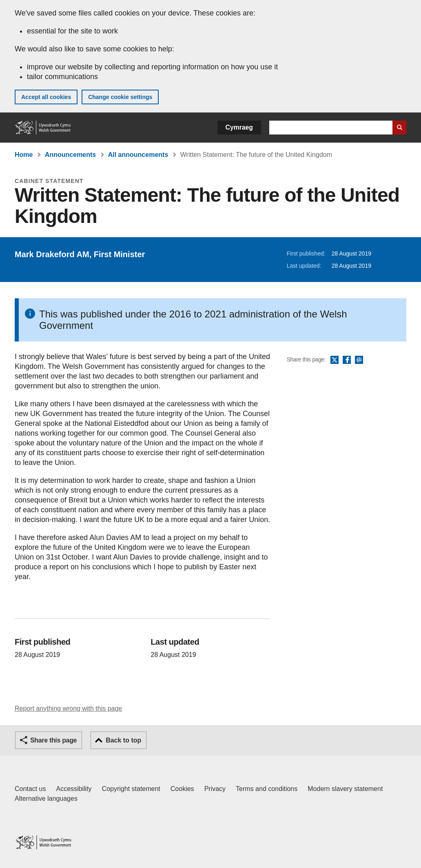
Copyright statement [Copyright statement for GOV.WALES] (131, 789)
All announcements (138, 155)
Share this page (53, 740)
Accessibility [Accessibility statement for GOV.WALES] (74, 789)
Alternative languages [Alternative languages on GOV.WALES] (46, 799)
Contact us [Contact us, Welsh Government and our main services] (30, 789)
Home (24, 155)
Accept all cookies (46, 97)
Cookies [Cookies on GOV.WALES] (182, 789)
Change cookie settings (120, 97)
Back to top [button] (123, 740)
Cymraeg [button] (239, 127)
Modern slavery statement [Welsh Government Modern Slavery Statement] (345, 789)
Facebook (347, 360)
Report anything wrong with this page (68, 708)
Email (359, 360)
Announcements (70, 155)
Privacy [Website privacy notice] (215, 789)
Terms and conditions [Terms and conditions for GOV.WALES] (267, 789)
